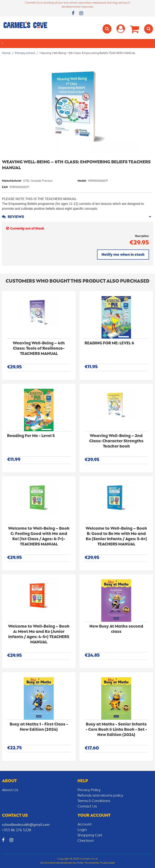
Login (82, 830)
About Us (10, 790)
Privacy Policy (89, 790)
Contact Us (87, 806)
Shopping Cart (90, 835)
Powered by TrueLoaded (100, 863)
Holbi (80, 863)
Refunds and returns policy (100, 796)
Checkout (86, 841)
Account (85, 824)
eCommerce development (57, 863)
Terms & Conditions (94, 801)
